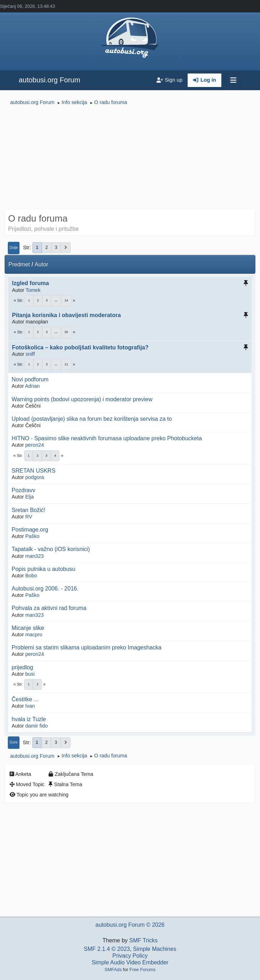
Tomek (33, 290)
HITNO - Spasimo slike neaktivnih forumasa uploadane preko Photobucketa (107, 438)
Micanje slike (28, 628)
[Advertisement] (130, 158)
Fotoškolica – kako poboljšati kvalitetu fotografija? (80, 347)
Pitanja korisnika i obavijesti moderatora (67, 315)
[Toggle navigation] (233, 80)
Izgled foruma (31, 283)
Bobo (31, 576)
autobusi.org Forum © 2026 (130, 925)
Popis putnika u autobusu (44, 569)
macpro (34, 635)
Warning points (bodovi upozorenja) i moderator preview (82, 399)
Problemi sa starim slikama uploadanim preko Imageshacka (87, 647)
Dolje (14, 248)
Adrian (32, 386)
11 (66, 364)
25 (66, 332)
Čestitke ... (25, 699)
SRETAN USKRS (34, 471)
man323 (34, 556)
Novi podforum (30, 379)
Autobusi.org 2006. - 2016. (45, 589)
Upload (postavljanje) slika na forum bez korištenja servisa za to (92, 419)
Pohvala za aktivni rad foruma (49, 608)
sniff (30, 354)
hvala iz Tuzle (29, 719)
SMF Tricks (143, 940)
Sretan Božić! (29, 510)
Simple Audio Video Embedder (130, 962)
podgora (35, 477)
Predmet (19, 264)
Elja (29, 497)
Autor (42, 264)
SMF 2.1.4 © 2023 (107, 949)
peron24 (35, 445)
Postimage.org (30, 530)
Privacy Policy (130, 956)
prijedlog (22, 667)
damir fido (36, 726)
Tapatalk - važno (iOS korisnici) (51, 549)
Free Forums (142, 970)
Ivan (30, 706)
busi (30, 674)
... (56, 300)
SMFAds (113, 970)
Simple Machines (155, 949)
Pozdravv (24, 490)
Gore (14, 742)
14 (66, 300)
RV (29, 517)
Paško (32, 536)
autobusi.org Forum (49, 80)
